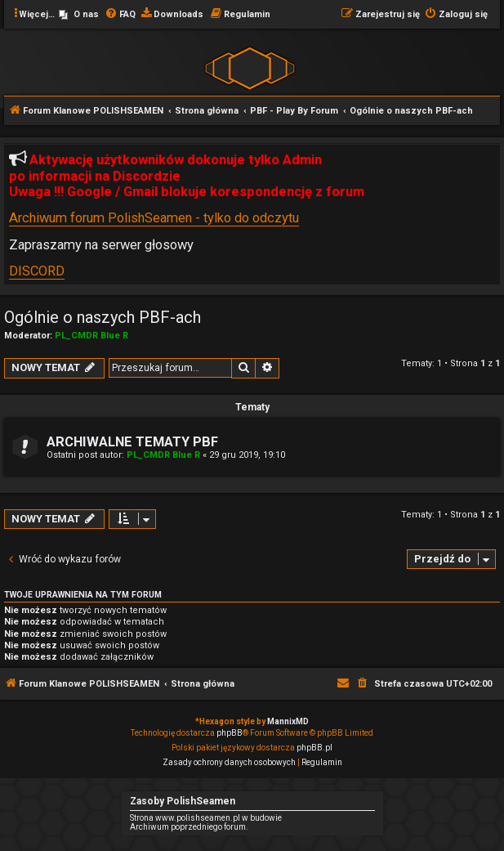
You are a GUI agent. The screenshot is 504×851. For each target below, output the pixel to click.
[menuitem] (79, 15)
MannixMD (288, 721)
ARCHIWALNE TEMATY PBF (132, 442)
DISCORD (37, 271)
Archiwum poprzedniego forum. (189, 827)
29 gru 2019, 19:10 (247, 455)
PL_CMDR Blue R (91, 336)
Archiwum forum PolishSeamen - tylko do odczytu (154, 218)
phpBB (230, 733)
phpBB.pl (314, 748)
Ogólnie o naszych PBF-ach (103, 317)
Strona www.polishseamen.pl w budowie (206, 818)
